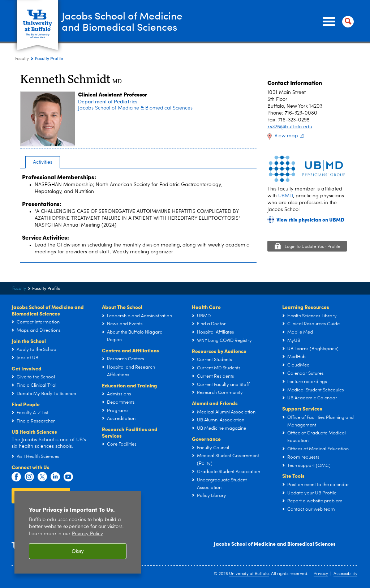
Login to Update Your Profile (313, 247)
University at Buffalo (249, 574)
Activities (43, 162)
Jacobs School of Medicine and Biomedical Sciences (275, 544)
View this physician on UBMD (310, 220)
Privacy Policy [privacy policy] (87, 534)
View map (290, 136)
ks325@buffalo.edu (290, 127)
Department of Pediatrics (108, 101)
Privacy (321, 574)
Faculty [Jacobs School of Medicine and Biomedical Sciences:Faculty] (22, 59)
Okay (78, 551)
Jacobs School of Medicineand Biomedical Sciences (129, 21)
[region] (78, 532)
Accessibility (345, 574)
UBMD (286, 196)
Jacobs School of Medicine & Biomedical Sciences (135, 108)
